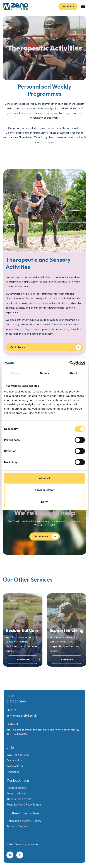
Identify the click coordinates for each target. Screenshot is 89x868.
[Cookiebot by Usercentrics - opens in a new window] (69, 363)
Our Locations (15, 760)
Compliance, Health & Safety (24, 821)
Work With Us (15, 766)
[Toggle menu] (83, 6)
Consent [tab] (16, 373)
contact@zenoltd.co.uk (21, 716)
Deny (44, 502)
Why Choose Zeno (18, 755)
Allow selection (44, 490)
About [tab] (73, 373)
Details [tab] (45, 373)
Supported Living (17, 793)
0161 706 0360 (16, 702)
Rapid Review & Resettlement (24, 805)
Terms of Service (17, 826)
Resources (13, 772)
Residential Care (16, 788)
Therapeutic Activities (19, 799)
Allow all (45, 478)
